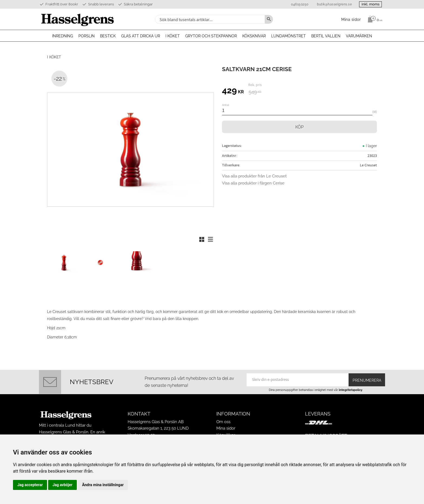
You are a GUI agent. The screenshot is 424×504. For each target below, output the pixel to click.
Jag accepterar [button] (30, 485)
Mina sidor (226, 426)
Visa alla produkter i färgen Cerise (253, 183)
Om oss (223, 419)
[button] (202, 239)
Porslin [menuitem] (87, 36)
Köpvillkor (226, 432)
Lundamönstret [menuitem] (289, 36)
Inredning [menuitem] (63, 36)
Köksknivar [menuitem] (254, 36)
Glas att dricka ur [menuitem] (141, 36)
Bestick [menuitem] (108, 36)
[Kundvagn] (374, 19)
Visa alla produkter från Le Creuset (254, 176)
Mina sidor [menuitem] (351, 19)
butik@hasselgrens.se (332, 4)
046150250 (298, 4)
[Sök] (269, 19)
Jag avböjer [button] (62, 485)
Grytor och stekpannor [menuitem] (211, 36)
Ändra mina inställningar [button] (103, 485)
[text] (233, 91)
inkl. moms (369, 4)
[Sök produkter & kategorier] (209, 19)
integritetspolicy (351, 387)
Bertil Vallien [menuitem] (326, 36)
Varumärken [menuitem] (359, 36)
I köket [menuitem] (173, 36)
